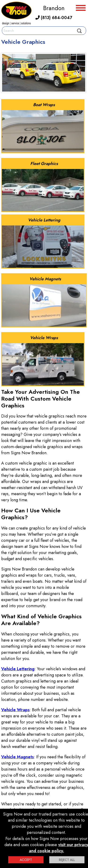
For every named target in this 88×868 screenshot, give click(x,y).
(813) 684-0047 (54, 18)
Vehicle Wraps (15, 710)
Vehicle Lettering (18, 669)
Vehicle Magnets (17, 757)
